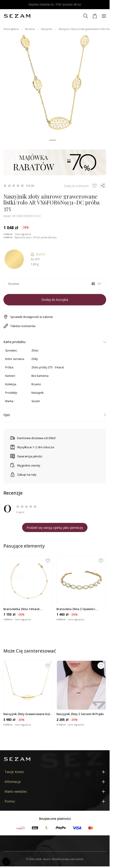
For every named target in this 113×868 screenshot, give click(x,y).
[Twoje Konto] (55, 772)
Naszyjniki (47, 29)
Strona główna (11, 29)
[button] (53, 140)
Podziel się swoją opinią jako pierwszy (55, 528)
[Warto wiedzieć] (55, 791)
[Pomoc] (55, 801)
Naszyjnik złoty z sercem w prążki (80, 714)
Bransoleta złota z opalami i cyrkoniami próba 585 (76, 609)
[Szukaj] (86, 16)
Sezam (36, 401)
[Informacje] (55, 782)
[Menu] (104, 16)
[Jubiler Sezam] (17, 16)
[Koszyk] (95, 16)
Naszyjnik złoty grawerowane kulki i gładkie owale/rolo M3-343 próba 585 (28, 714)
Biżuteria (30, 29)
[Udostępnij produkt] (103, 186)
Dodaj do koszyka (55, 300)
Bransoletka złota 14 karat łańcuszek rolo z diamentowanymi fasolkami (28, 609)
